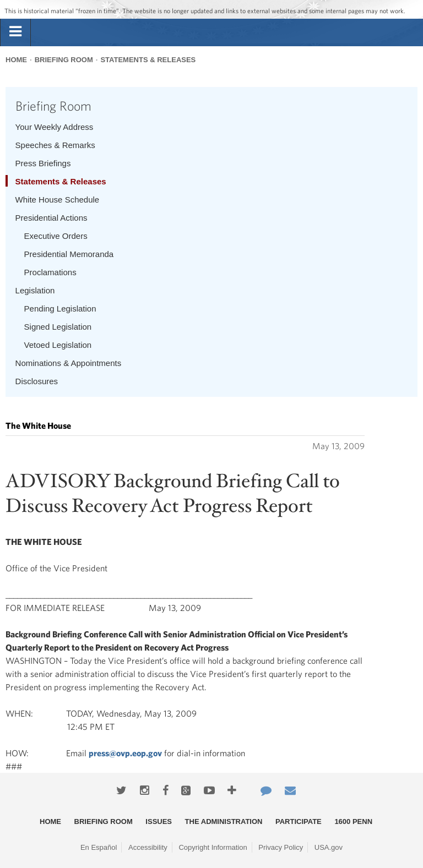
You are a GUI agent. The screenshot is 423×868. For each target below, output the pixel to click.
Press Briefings (43, 163)
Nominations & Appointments (69, 363)
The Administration (224, 821)
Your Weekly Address (55, 127)
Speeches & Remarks (55, 145)
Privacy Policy (281, 847)
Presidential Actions (51, 218)
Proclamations (50, 272)
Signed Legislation (58, 327)
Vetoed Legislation (58, 345)
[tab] (15, 32)
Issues (159, 821)
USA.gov (329, 847)
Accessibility (148, 847)
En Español (99, 847)
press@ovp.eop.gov (125, 753)
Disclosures (37, 381)
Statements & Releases (148, 60)
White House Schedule (58, 200)
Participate (299, 821)
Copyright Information (213, 847)
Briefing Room (64, 60)
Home (16, 60)
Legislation (35, 290)
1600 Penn (353, 821)
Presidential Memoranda (69, 254)
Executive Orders (56, 236)
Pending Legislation (60, 309)
